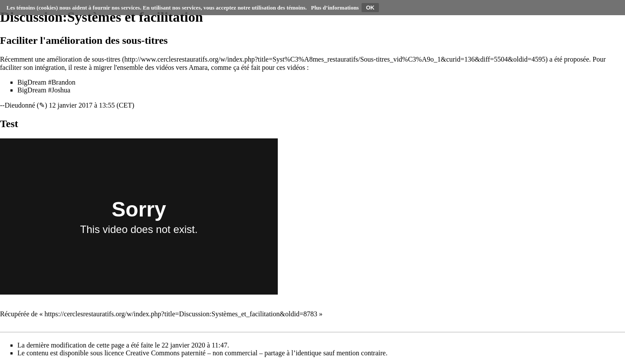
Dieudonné (20, 105)
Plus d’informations (335, 8)
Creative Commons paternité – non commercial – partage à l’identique (224, 353)
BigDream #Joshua (44, 90)
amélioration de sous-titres (84, 59)
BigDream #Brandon (46, 82)
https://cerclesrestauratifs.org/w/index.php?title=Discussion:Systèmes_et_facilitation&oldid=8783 (181, 314)
